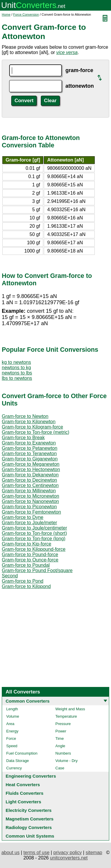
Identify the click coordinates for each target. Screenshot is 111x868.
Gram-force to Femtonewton (31, 512)
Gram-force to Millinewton (29, 491)
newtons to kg (16, 368)
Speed (12, 746)
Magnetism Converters (30, 819)
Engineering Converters (31, 776)
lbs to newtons (17, 378)
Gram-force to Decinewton (29, 480)
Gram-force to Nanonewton (30, 501)
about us (11, 852)
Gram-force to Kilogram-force (32, 427)
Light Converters (23, 802)
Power (61, 731)
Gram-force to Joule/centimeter (34, 528)
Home (6, 14)
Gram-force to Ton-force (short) (34, 533)
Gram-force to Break (23, 438)
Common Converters (28, 701)
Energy (12, 731)
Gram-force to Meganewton (31, 464)
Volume (13, 716)
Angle (60, 746)
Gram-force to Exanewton (29, 443)
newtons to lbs (17, 373)
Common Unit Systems (30, 836)
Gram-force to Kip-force (26, 544)
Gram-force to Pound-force (30, 554)
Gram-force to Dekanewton (30, 475)
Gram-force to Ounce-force (30, 560)
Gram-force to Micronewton (30, 496)
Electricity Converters (29, 810)
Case (60, 768)
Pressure (63, 724)
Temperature (66, 716)
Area (10, 724)
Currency (14, 768)
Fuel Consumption (22, 753)
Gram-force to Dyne (22, 517)
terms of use (36, 852)
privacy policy (67, 852)
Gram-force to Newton (25, 416)
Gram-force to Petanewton (30, 448)
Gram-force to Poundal (26, 565)
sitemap (94, 852)
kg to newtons (16, 362)
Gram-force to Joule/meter (29, 523)
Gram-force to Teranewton (29, 453)
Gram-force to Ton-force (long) (34, 539)
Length (12, 709)
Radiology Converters (29, 827)
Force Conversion (26, 14)
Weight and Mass (70, 709)
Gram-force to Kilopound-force (34, 549)
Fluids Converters (25, 793)
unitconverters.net (69, 858)
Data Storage (18, 761)
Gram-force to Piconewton (29, 507)
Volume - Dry (66, 761)
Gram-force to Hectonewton (31, 469)
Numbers (63, 753)
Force (11, 738)
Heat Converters (23, 785)
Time (59, 738)
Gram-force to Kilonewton (29, 422)
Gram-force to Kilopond (26, 586)
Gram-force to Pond (23, 581)
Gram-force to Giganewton (30, 459)
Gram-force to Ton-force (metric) (36, 432)
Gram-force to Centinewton (30, 485)
